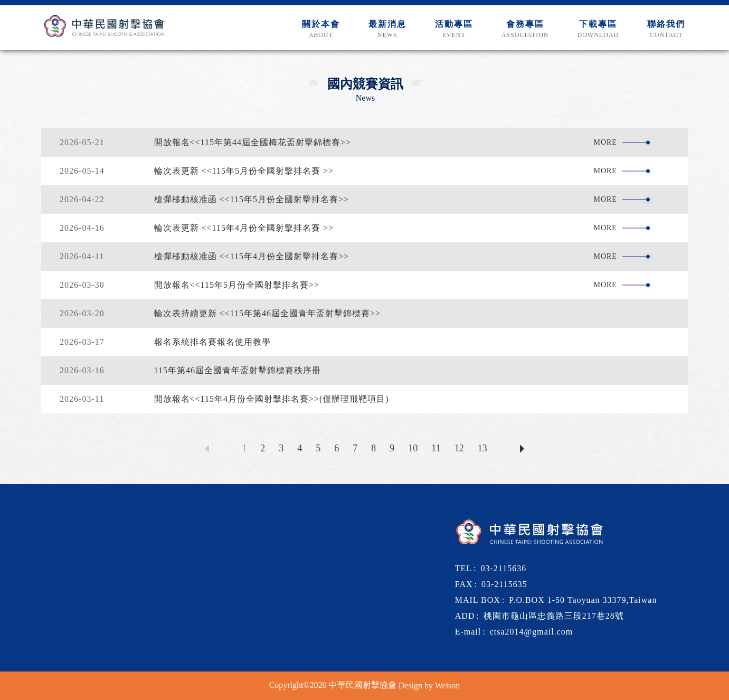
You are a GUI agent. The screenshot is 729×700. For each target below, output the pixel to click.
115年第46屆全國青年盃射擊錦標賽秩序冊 (238, 370)
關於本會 (321, 30)
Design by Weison (429, 685)
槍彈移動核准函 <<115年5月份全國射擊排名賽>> (252, 199)
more (608, 142)
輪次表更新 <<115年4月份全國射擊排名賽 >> (244, 228)
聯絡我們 (666, 30)
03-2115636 (504, 568)
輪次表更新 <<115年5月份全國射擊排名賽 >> (244, 171)
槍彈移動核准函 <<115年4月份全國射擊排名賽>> (252, 256)
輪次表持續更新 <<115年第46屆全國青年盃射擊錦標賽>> (268, 313)
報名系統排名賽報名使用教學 (212, 342)
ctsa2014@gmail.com (532, 632)
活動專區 (454, 30)
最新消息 (387, 30)
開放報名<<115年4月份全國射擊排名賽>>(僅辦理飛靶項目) (272, 399)
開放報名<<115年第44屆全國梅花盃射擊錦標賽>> (253, 142)
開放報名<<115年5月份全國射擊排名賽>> (237, 285)
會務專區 (525, 30)
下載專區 (598, 30)
